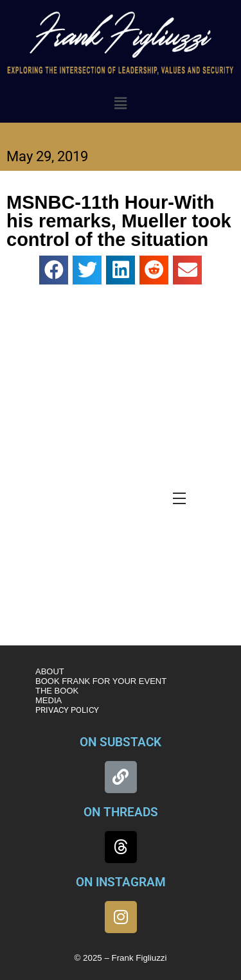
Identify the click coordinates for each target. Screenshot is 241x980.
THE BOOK (57, 691)
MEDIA (49, 700)
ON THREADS (121, 812)
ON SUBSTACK (121, 742)
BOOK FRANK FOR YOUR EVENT (101, 681)
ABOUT (50, 671)
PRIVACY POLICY (67, 710)
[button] (120, 103)
